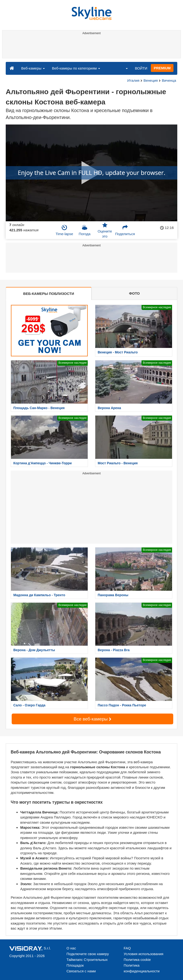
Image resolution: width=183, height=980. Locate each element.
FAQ (127, 948)
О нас (71, 948)
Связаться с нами (81, 971)
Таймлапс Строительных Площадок (87, 962)
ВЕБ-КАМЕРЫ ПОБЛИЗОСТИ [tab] (48, 294)
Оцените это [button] (105, 230)
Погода (84, 230)
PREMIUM (162, 68)
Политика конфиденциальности (142, 968)
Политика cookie (137, 960)
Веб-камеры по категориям (76, 68)
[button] (124, 68)
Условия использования (144, 954)
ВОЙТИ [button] (141, 68)
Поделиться (125, 230)
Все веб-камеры (92, 719)
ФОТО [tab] (135, 293)
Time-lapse (64, 230)
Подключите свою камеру (88, 954)
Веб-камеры (33, 68)
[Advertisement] (91, 47)
